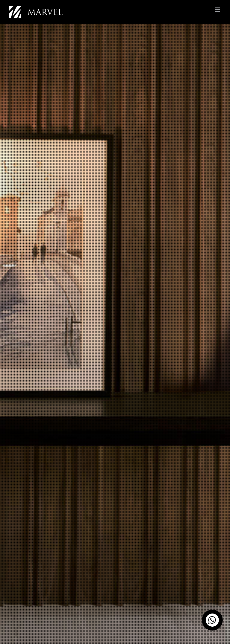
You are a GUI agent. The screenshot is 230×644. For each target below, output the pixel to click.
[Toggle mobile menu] (218, 10)
